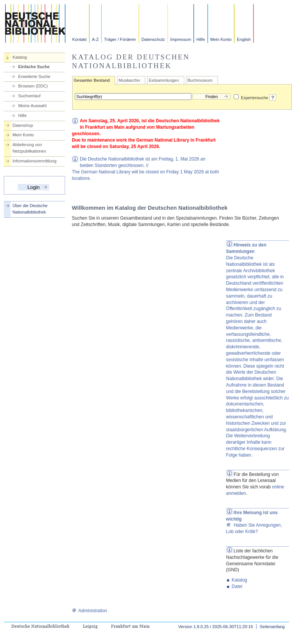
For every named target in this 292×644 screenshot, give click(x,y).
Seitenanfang (272, 627)
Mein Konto (221, 39)
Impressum (181, 39)
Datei (237, 586)
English (244, 39)
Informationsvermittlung (34, 161)
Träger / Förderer (120, 39)
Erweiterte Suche (34, 76)
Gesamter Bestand (92, 80)
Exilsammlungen (164, 80)
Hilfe (200, 39)
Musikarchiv (129, 80)
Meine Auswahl (32, 106)
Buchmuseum (200, 80)
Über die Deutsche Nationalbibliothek (30, 209)
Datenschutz (153, 39)
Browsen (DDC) (33, 86)
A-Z (95, 39)
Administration (89, 611)
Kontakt (79, 39)
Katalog (20, 57)
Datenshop (23, 125)
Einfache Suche (34, 67)
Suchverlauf (29, 96)
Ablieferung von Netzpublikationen (29, 148)
